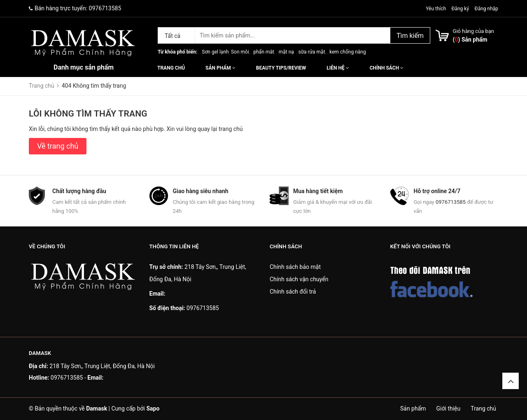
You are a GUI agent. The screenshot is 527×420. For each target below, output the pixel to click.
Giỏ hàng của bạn (473, 31)
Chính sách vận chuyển (299, 279)
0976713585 (105, 8)
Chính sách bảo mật (295, 267)
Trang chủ (171, 68)
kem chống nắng (347, 52)
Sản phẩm (220, 68)
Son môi (240, 52)
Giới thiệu (449, 408)
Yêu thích (436, 9)
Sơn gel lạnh (215, 52)
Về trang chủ (58, 146)
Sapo (153, 408)
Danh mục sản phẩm (84, 67)
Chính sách (387, 68)
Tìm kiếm (410, 36)
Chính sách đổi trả (293, 292)
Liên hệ (338, 68)
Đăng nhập (486, 9)
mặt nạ (286, 52)
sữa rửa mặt (311, 52)
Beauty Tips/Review (281, 68)
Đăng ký (460, 9)
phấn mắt (264, 52)
